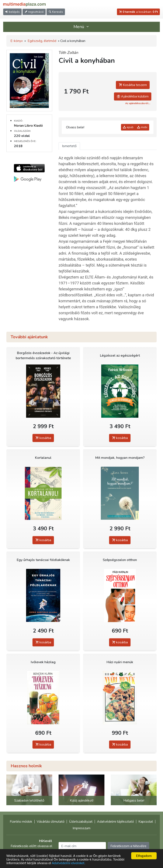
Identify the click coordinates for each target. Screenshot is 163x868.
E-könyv (17, 41)
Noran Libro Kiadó (28, 126)
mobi (142, 127)
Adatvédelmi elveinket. (69, 863)
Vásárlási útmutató (51, 822)
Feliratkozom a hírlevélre (128, 846)
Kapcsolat (146, 822)
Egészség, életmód (42, 41)
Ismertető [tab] (69, 146)
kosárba (43, 438)
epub (128, 127)
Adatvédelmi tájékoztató (115, 822)
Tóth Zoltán (68, 53)
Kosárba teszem (133, 85)
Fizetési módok (21, 822)
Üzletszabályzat (81, 822)
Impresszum (81, 828)
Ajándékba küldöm (133, 96)
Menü (81, 27)
